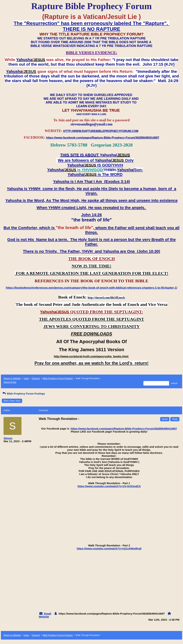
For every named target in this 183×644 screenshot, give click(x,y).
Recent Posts (10, 382)
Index (26, 378)
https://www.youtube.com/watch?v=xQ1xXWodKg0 (109, 548)
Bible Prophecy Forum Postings (58, 378)
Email (48, 614)
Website (44, 617)
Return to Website (12, 378)
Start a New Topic (12, 401)
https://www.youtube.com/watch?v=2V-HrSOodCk (109, 486)
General (36, 378)
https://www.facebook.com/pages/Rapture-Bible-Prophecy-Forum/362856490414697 (124, 429)
